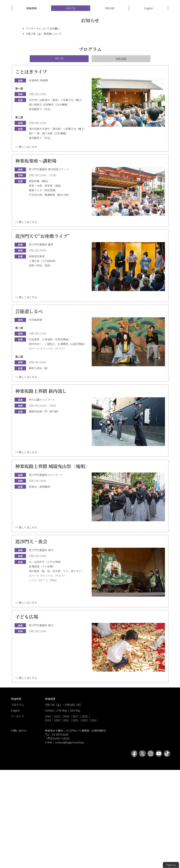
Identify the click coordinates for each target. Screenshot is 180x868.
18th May (75, 809)
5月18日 (110, 106)
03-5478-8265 (60, 833)
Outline (49, 809)
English (149, 106)
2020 (57, 818)
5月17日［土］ (54, 803)
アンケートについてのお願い (43, 127)
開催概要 (32, 106)
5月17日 (71, 106)
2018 (85, 814)
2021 (66, 818)
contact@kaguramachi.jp (69, 840)
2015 (57, 814)
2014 (48, 814)
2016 (66, 814)
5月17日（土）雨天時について (44, 132)
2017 (75, 814)
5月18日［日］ (74, 803)
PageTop (171, 865)
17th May (62, 809)
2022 (75, 818)
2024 (94, 818)
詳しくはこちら (28, 245)
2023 (85, 818)
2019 (48, 818)
